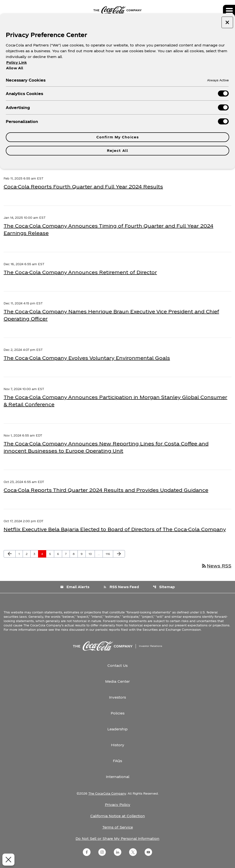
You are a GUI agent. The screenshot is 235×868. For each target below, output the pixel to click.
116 (109, 554)
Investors (117, 697)
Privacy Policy (118, 805)
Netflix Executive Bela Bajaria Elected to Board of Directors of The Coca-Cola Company (115, 529)
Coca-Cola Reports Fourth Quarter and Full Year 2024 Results (83, 186)
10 (92, 554)
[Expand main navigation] (229, 11)
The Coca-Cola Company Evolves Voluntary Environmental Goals (87, 358)
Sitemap (164, 587)
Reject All (117, 151)
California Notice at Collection (118, 816)
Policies (118, 713)
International (118, 777)
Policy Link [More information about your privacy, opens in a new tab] (16, 62)
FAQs (117, 761)
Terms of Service (118, 827)
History (118, 745)
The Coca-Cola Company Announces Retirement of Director (80, 272)
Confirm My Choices (117, 137)
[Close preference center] (227, 22)
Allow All (15, 68)
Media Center (117, 681)
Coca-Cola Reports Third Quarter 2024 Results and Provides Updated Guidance (106, 490)
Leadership (117, 729)
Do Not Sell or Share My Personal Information (117, 839)
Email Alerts (75, 587)
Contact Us (117, 665)
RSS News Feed (121, 587)
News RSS (216, 566)
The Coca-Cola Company (107, 793)
